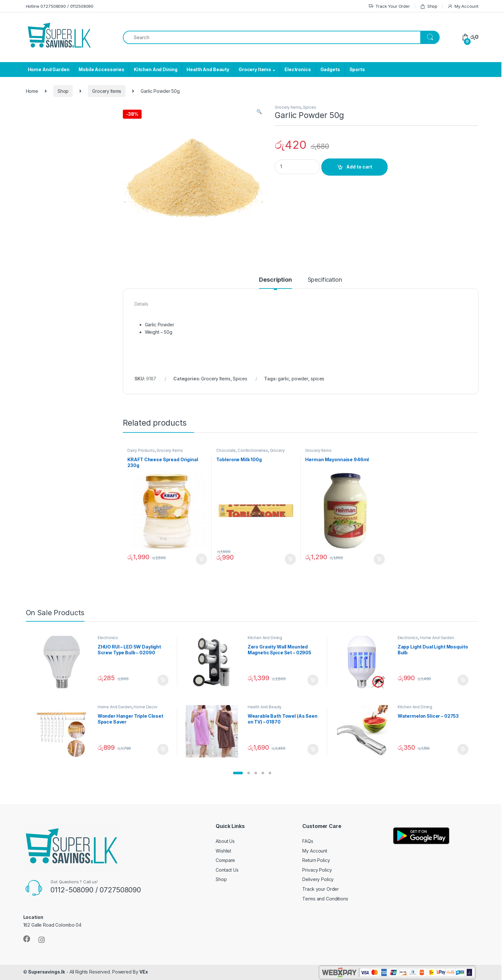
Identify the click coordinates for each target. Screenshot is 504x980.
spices (317, 379)
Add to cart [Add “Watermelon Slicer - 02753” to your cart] (463, 749)
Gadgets (330, 69)
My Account (463, 6)
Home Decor (145, 707)
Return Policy (316, 860)
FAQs (308, 841)
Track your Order (321, 889)
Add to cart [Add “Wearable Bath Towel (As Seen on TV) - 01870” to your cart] (313, 749)
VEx (144, 972)
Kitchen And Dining (155, 69)
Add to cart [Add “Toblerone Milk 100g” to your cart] (290, 559)
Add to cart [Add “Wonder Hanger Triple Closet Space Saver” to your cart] (163, 749)
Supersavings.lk (47, 972)
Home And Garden (49, 69)
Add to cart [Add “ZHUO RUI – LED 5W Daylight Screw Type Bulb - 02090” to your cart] (163, 680)
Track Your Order (389, 6)
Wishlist (223, 851)
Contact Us (227, 870)
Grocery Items (255, 69)
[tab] (275, 283)
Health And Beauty (208, 69)
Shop (429, 6)
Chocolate (226, 450)
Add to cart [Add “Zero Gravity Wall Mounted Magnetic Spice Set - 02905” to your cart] (313, 680)
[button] (238, 773)
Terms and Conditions (325, 899)
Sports (357, 69)
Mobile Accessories (101, 69)
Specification (325, 280)
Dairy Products (141, 450)
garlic (283, 379)
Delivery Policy (318, 879)
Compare (225, 860)
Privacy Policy (317, 870)
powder (300, 379)
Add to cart (359, 167)
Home (32, 91)
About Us (225, 841)
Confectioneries (253, 450)
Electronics (298, 69)
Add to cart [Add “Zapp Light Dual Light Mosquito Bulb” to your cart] (463, 680)
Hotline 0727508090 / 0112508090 (60, 6)
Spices (309, 107)
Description (275, 280)
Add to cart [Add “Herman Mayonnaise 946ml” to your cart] (379, 559)
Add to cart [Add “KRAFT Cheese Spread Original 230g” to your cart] (201, 559)
